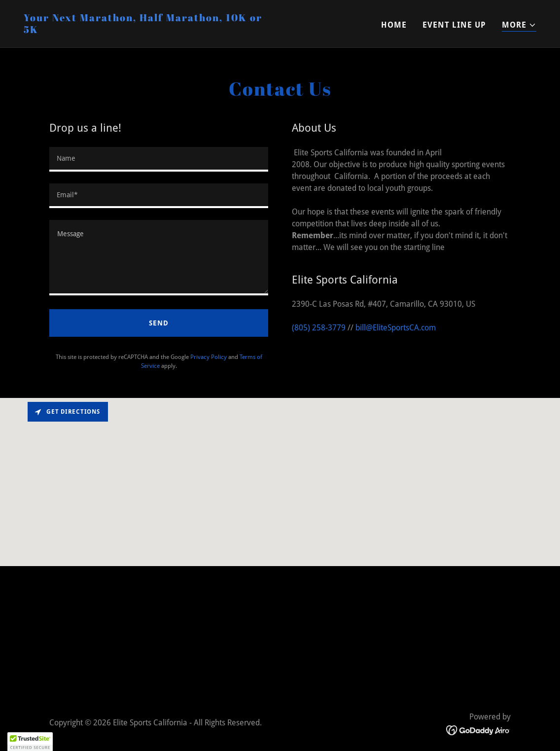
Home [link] (394, 25)
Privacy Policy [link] (209, 357)
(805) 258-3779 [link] (319, 328)
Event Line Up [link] (454, 25)
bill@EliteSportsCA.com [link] (396, 328)
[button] (519, 25)
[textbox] (159, 159)
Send (159, 323)
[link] (148, 30)
